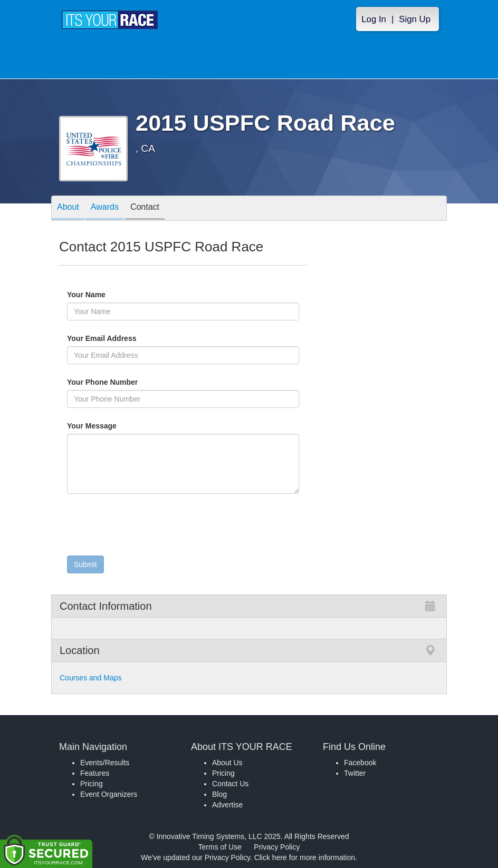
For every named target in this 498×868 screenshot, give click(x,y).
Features (95, 773)
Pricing (92, 784)
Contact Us (230, 784)
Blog (219, 794)
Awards (105, 209)
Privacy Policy (277, 847)
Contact (145, 209)
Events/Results (105, 763)
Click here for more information (305, 857)
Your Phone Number (102, 382)
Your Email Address (143, 338)
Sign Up (415, 19)
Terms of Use (220, 847)
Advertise (227, 805)
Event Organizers (109, 794)
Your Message (110, 426)
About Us (227, 763)
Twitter (355, 773)
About (68, 209)
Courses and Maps (91, 678)
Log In (374, 19)
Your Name (104, 295)
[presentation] (147, 527)
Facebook (360, 763)
